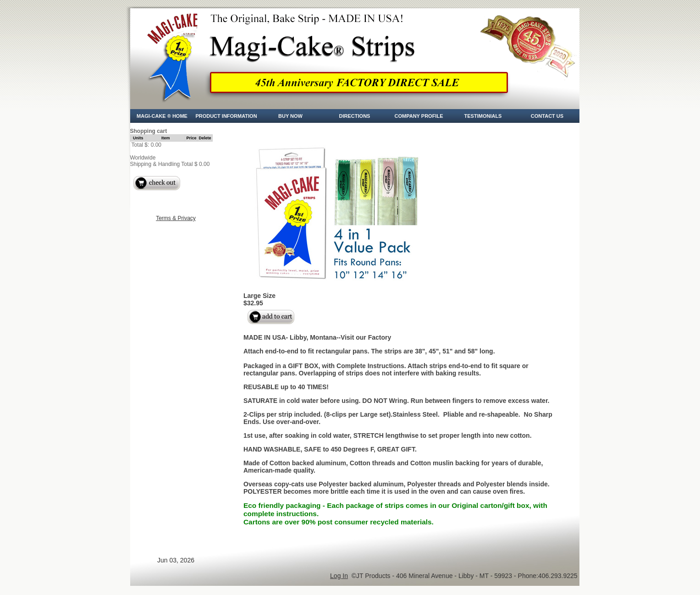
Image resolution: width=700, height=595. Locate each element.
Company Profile (419, 116)
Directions (355, 116)
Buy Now (290, 116)
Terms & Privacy (176, 218)
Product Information (226, 116)
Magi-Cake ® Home (162, 116)
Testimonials (483, 116)
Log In (339, 576)
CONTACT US (547, 116)
